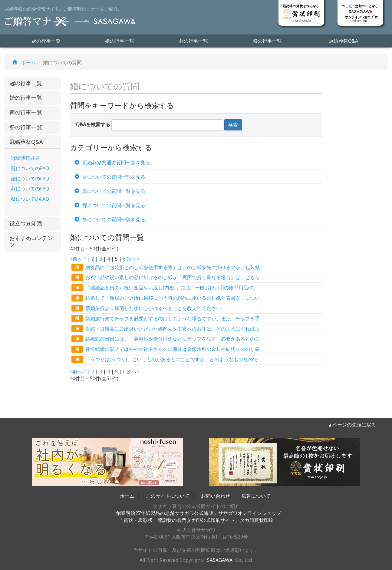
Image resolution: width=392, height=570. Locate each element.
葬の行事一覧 (193, 41)
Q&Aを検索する (93, 124)
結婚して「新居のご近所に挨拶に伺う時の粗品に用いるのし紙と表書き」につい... (167, 298)
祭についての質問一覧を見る (108, 219)
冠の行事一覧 (46, 41)
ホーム (22, 62)
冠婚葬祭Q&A (343, 41)
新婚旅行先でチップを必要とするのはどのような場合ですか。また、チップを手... (167, 318)
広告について (256, 496)
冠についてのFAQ (30, 168)
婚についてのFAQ (30, 179)
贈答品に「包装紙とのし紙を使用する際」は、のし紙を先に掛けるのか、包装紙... (167, 267)
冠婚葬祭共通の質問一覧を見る (111, 163)
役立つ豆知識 (26, 223)
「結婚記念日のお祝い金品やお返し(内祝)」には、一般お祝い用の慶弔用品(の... (164, 288)
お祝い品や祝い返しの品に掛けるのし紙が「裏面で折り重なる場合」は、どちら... (167, 277)
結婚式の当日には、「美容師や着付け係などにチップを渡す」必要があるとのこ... (167, 339)
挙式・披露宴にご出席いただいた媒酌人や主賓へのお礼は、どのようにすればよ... (167, 329)
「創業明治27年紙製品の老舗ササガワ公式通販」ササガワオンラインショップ (196, 513)
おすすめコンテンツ (31, 241)
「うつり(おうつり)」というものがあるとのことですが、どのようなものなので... (166, 359)
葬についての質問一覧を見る (108, 205)
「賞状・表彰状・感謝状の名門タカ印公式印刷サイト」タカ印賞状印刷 (196, 520)
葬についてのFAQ (30, 189)
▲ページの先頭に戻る (352, 425)
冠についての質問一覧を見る (108, 177)
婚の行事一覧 (120, 41)
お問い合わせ (216, 496)
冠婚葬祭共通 (25, 158)
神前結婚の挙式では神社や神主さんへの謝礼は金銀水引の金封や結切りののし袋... (167, 349)
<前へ (76, 259)
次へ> (133, 259)
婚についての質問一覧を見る (108, 191)
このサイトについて (168, 496)
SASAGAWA (220, 560)
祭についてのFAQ (30, 199)
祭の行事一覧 (267, 41)
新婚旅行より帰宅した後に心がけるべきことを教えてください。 (149, 308)
